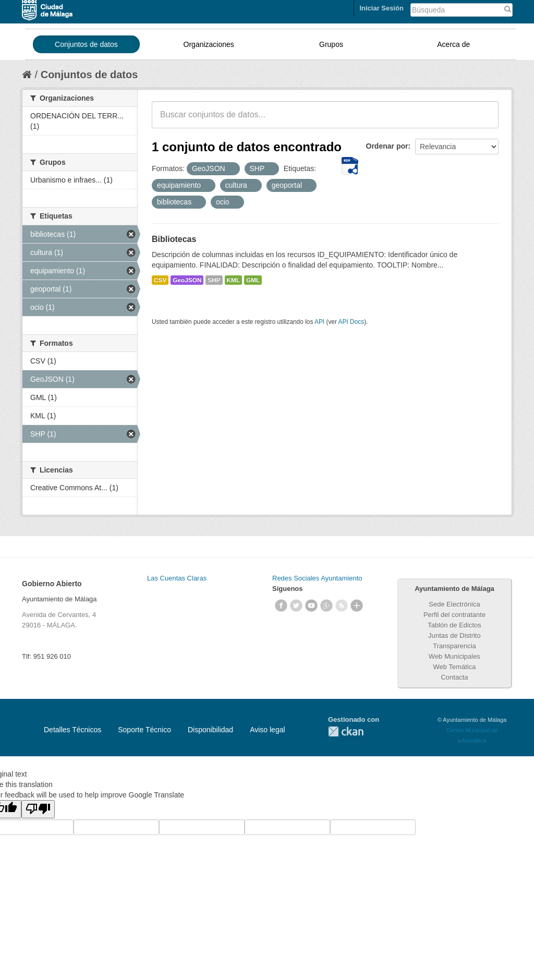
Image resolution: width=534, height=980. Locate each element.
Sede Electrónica (454, 604)
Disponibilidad (210, 730)
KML (234, 280)
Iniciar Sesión (381, 8)
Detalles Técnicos (72, 730)
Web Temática (455, 667)
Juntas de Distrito (454, 636)
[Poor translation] (38, 809)
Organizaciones (209, 44)
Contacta (454, 677)
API (319, 322)
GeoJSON (187, 280)
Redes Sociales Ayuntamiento (317, 578)
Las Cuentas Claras (177, 578)
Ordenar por (387, 146)
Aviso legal (267, 730)
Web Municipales (454, 656)
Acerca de (453, 44)
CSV (160, 280)
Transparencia (454, 646)
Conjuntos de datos (86, 44)
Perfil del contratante (454, 615)
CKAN (346, 731)
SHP (214, 280)
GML (253, 280)
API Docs (351, 322)
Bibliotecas (174, 239)
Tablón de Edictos (454, 625)
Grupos (331, 44)
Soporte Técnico (144, 730)
